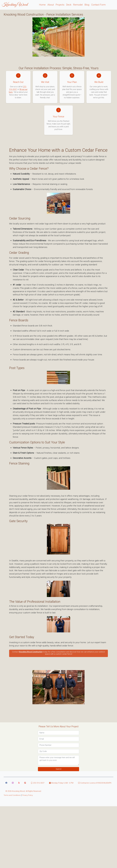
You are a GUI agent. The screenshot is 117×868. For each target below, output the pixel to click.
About (51, 5)
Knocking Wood (15, 5)
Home (42, 5)
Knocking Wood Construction (31, 652)
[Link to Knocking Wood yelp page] (19, 783)
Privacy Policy (28, 795)
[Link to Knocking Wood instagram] (13, 783)
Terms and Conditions (12, 795)
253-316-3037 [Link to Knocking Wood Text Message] (38, 783)
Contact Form (98, 5)
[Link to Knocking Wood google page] (25, 783)
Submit (59, 769)
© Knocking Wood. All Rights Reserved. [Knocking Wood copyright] (23, 791)
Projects (60, 5)
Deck (69, 5)
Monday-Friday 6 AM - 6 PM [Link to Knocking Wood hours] (61, 783)
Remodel (78, 5)
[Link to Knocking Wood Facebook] (6, 783)
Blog (87, 5)
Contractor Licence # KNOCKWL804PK (95, 783)
